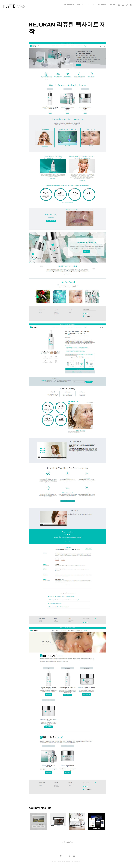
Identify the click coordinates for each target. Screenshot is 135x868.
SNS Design (92, 5)
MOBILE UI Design (69, 5)
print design (102, 5)
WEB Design (81, 5)
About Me (113, 5)
